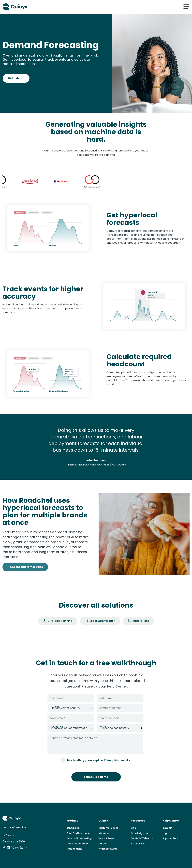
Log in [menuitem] (166, 833)
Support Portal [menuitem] (171, 838)
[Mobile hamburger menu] (186, 7)
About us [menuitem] (104, 833)
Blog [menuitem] (133, 828)
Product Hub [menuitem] (138, 844)
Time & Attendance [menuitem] (78, 833)
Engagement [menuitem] (74, 849)
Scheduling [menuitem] (73, 828)
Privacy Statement (116, 760)
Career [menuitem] (103, 844)
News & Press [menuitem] (106, 838)
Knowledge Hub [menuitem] (140, 833)
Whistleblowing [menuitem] (108, 849)
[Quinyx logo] (48, 7)
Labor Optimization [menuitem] (78, 844)
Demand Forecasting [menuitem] (79, 838)
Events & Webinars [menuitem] (142, 838)
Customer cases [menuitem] (108, 828)
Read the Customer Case (25, 567)
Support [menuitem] (167, 828)
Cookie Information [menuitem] (14, 827)
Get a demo (16, 78)
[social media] (4, 848)
